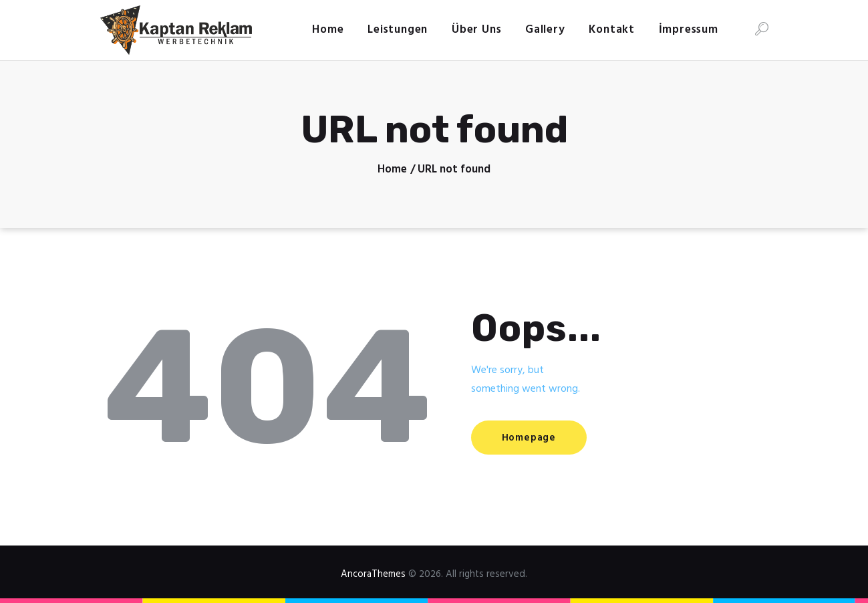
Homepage (534, 438)
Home (392, 170)
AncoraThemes (373, 574)
